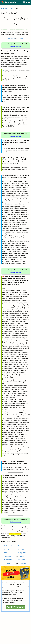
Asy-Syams (21, 560)
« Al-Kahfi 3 (11, 39)
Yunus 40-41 (8, 556)
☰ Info (26, 2)
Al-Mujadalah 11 (23, 553)
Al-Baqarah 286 (9, 546)
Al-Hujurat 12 (22, 563)
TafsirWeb (10, 2)
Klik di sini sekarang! (15, 47)
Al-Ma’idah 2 (8, 563)
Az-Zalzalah (21, 549)
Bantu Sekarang (16, 607)
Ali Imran (21, 546)
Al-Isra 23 (7, 549)
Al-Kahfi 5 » (20, 39)
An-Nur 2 (7, 553)
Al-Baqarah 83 (8, 560)
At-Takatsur (21, 556)
